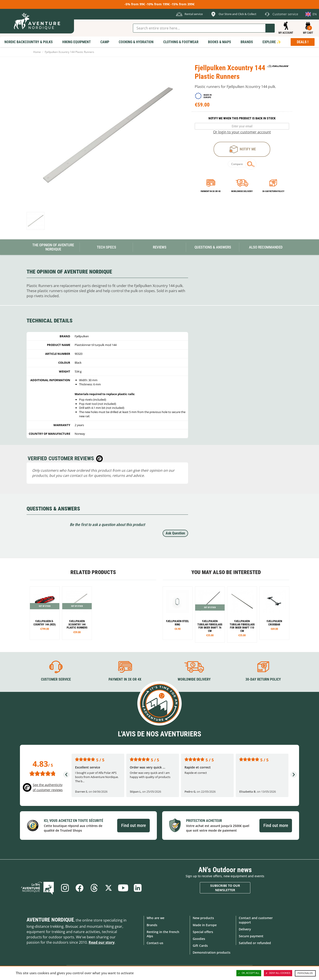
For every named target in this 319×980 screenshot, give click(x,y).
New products (203, 918)
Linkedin (138, 888)
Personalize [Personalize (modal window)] (305, 973)
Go (270, 28)
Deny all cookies (278, 973)
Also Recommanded (266, 247)
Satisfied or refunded (255, 943)
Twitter (109, 888)
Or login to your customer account (242, 132)
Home (37, 52)
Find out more (133, 825)
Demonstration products (212, 952)
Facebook (79, 888)
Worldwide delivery (242, 191)
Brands (152, 925)
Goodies (199, 939)
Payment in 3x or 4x (211, 191)
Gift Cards (200, 946)
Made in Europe (205, 925)
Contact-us (155, 943)
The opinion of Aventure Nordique (53, 247)
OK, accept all (249, 973)
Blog (38, 888)
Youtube (123, 888)
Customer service (56, 679)
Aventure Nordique (50, 920)
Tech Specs (106, 247)
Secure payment (251, 936)
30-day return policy (273, 191)
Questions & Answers (213, 247)
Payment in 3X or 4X (125, 679)
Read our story (102, 942)
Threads (94, 888)
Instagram (65, 888)
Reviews (160, 247)
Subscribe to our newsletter (225, 888)
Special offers (203, 932)
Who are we (156, 918)
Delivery (245, 929)
